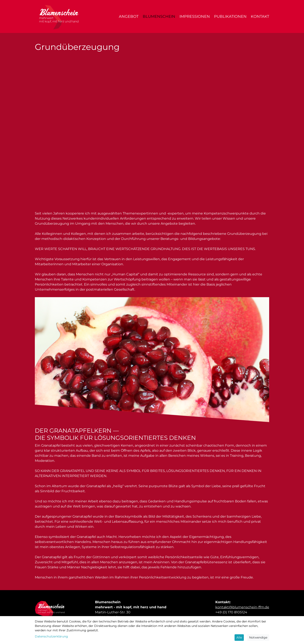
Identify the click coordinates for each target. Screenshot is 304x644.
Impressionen (195, 16)
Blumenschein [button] (159, 16)
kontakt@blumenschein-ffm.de (242, 607)
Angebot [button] (129, 16)
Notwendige (258, 637)
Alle (239, 637)
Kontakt (260, 16)
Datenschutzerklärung (51, 636)
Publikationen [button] (230, 16)
